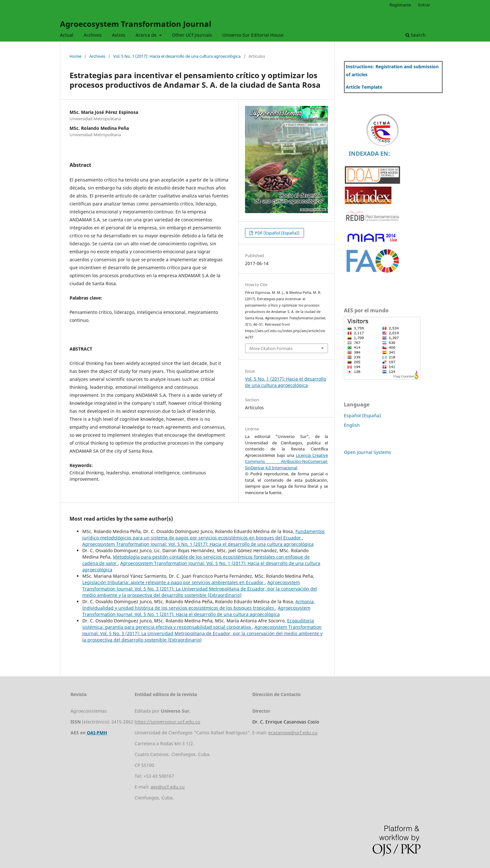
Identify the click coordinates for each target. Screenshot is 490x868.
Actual (67, 35)
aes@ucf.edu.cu (168, 787)
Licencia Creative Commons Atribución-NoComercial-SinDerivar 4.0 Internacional (286, 461)
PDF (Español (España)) (277, 233)
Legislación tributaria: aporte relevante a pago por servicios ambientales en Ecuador (174, 582)
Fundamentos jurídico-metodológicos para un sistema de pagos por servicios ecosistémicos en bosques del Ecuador (204, 534)
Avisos (119, 35)
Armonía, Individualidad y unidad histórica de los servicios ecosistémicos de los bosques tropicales (199, 605)
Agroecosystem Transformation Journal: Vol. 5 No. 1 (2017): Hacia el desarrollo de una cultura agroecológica (198, 544)
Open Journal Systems (367, 452)
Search (416, 35)
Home (75, 56)
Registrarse (400, 5)
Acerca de (147, 35)
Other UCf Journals (192, 35)
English (352, 425)
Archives (97, 56)
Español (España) (362, 415)
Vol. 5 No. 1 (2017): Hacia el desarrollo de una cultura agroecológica (177, 56)
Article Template (364, 87)
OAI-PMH (97, 733)
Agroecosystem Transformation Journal (136, 24)
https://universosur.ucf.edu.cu (167, 722)
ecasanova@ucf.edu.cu (293, 733)
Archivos (93, 35)
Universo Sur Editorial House (253, 35)
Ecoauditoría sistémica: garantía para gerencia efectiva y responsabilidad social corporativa (198, 624)
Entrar (424, 5)
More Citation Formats (271, 348)
